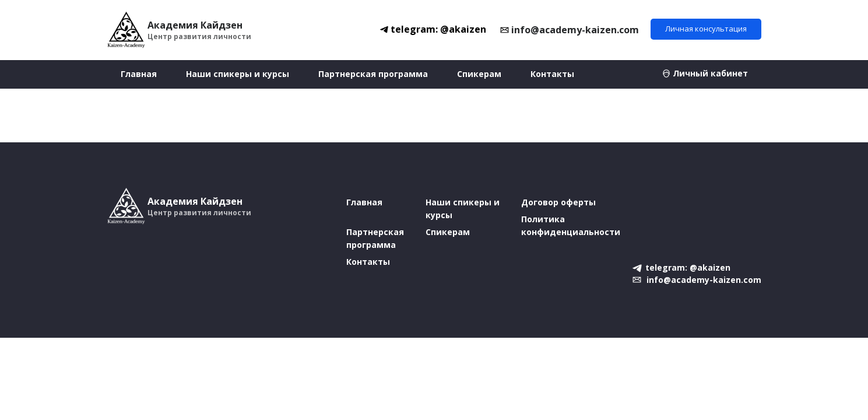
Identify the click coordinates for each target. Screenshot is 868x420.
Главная (139, 74)
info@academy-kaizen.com (575, 30)
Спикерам (479, 74)
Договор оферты (558, 202)
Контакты (552, 74)
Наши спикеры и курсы (238, 74)
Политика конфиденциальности (571, 225)
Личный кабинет (710, 73)
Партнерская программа (373, 74)
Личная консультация (706, 29)
